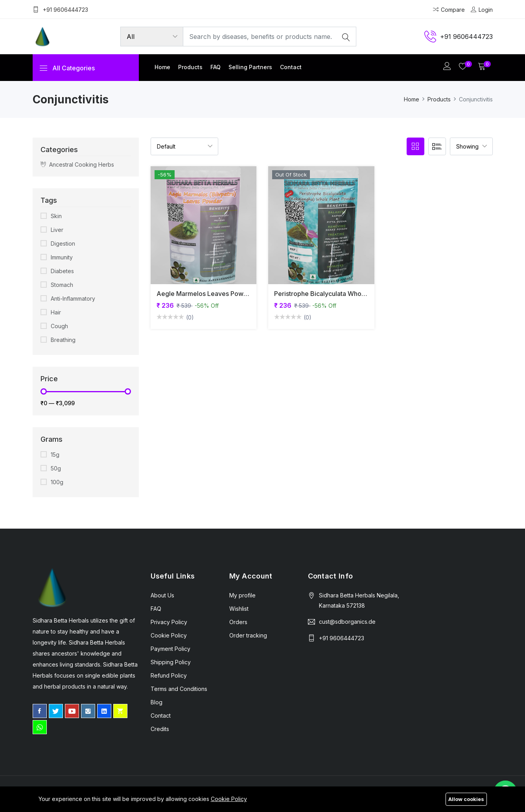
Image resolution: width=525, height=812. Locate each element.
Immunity (62, 257)
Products (190, 67)
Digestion (63, 243)
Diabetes (62, 271)
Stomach (62, 285)
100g (57, 482)
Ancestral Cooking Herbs (77, 164)
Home (162, 67)
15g (55, 455)
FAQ (216, 67)
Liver (57, 230)
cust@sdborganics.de (347, 622)
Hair (56, 312)
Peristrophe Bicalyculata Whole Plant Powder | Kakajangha (361, 294)
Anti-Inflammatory (73, 299)
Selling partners (250, 67)
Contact (291, 67)
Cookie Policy (229, 799)
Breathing (63, 340)
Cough (59, 326)
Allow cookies (466, 799)
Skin (56, 216)
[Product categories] (152, 37)
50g (56, 468)
